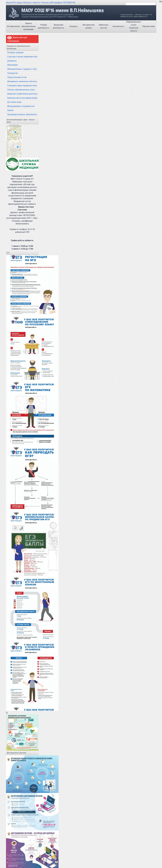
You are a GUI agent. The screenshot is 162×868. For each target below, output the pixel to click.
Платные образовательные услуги (21, 90)
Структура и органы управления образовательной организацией (23, 57)
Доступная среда (14, 102)
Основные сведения (15, 52)
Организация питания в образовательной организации (23, 114)
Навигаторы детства (104, 26)
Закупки (10, 110)
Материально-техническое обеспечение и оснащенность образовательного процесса (23, 81)
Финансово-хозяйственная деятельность (23, 94)
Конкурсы (74, 26)
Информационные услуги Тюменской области (134, 26)
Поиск (160, 2)
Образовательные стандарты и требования (23, 69)
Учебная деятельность (44, 26)
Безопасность (119, 26)
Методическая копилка (89, 26)
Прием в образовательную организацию (29, 26)
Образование (12, 65)
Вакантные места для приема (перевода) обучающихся (23, 98)
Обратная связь (149, 26)
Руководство (13, 73)
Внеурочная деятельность (59, 26)
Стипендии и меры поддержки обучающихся (23, 86)
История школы (13, 26)
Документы (12, 61)
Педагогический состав (17, 77)
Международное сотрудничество (21, 106)
